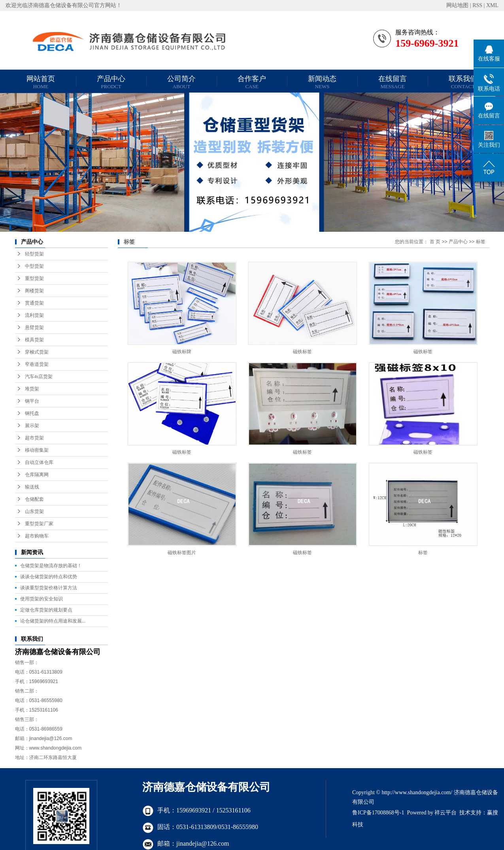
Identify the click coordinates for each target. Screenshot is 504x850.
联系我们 (463, 82)
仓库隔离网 (37, 475)
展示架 (32, 426)
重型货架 (34, 278)
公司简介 (181, 82)
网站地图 (457, 5)
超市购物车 (37, 536)
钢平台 (32, 401)
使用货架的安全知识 (42, 599)
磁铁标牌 (182, 352)
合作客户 (252, 82)
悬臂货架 (34, 328)
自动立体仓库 (39, 462)
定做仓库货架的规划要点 (46, 610)
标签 (481, 242)
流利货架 (34, 315)
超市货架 (34, 438)
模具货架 (34, 340)
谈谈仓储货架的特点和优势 (49, 577)
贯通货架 (34, 303)
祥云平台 (445, 813)
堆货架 (32, 389)
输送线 (32, 487)
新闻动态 (322, 82)
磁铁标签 (302, 352)
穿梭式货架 (37, 352)
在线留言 (393, 82)
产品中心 (111, 82)
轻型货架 (34, 254)
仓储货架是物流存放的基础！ (51, 566)
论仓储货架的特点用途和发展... (53, 621)
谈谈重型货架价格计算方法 (49, 588)
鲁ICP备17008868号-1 (378, 813)
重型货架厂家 (39, 524)
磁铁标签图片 (182, 553)
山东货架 (34, 511)
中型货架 (34, 266)
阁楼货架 (34, 291)
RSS (477, 5)
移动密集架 (37, 450)
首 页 (435, 242)
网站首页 (41, 82)
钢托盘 (32, 413)
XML (492, 5)
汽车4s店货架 (39, 377)
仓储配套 (34, 499)
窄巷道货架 (37, 364)
